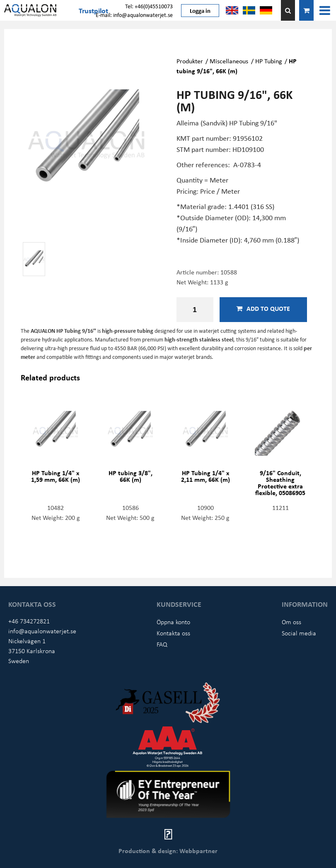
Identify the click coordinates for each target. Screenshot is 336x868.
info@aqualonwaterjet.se (42, 631)
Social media (299, 633)
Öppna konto (173, 622)
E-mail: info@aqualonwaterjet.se (134, 15)
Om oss (291, 622)
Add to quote (263, 308)
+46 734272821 (29, 621)
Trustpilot (93, 10)
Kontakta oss (173, 633)
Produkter (190, 61)
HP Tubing (269, 61)
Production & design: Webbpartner (168, 851)
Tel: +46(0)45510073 (149, 6)
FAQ (162, 644)
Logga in (200, 10)
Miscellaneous (229, 61)
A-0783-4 (247, 164)
